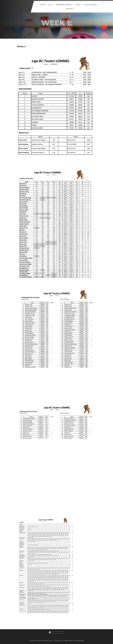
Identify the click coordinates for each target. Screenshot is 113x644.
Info (78, 5)
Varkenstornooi (64, 5)
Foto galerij (91, 5)
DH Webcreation (67, 641)
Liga (49, 5)
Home (43, 5)
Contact (69, 9)
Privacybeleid (79, 641)
